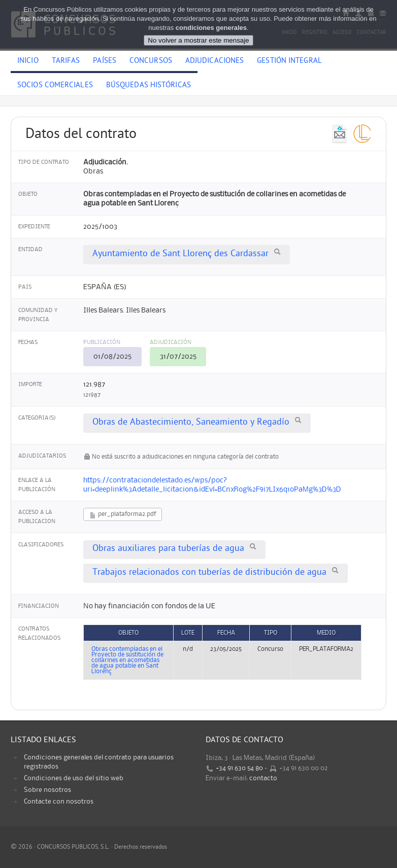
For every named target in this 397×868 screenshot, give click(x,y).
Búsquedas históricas (148, 86)
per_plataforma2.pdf (123, 515)
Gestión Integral (289, 61)
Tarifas (66, 61)
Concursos (151, 61)
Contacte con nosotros (59, 802)
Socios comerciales (55, 86)
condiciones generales (211, 28)
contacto (263, 778)
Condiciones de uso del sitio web (74, 778)
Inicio (28, 61)
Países (105, 61)
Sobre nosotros (47, 790)
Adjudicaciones (214, 61)
